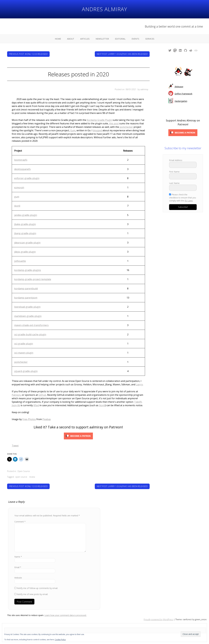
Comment (20, 522)
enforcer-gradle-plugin (27, 178)
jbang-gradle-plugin (25, 233)
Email (18, 567)
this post (114, 123)
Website (18, 578)
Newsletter (102, 39)
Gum (73, 130)
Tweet (15, 446)
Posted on (126, 89)
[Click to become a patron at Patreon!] (78, 436)
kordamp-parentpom (26, 298)
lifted (36, 405)
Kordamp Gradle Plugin (99, 120)
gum (17, 197)
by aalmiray (143, 89)
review (32, 477)
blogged (97, 130)
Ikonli (102, 405)
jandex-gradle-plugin (26, 215)
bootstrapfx (21, 160)
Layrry (139, 384)
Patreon (16, 395)
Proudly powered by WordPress (158, 619)
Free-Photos (29, 419)
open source (21, 477)
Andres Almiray (105, 9)
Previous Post (28, 54)
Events (135, 39)
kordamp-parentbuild (26, 289)
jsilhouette (20, 261)
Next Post (122, 54)
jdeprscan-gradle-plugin (27, 243)
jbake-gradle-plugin (25, 224)
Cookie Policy (60, 640)
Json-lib (16, 405)
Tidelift (138, 402)
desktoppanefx (22, 169)
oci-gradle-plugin (24, 344)
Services (150, 39)
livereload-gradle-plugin (27, 307)
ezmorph (19, 188)
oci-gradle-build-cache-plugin (30, 334)
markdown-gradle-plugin (28, 316)
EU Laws (189, 201)
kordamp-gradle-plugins (28, 270)
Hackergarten (181, 101)
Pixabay (47, 419)
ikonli (17, 206)
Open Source (24, 471)
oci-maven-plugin (24, 353)
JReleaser (179, 87)
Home (58, 39)
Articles (85, 39)
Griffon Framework (183, 94)
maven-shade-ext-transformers (31, 325)
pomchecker (126, 127)
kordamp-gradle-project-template (33, 279)
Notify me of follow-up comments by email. (37, 588)
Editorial (120, 39)
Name (18, 557)
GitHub (42, 395)
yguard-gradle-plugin (26, 371)
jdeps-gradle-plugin (25, 252)
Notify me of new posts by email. (32, 594)
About (71, 39)
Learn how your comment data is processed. (65, 615)
